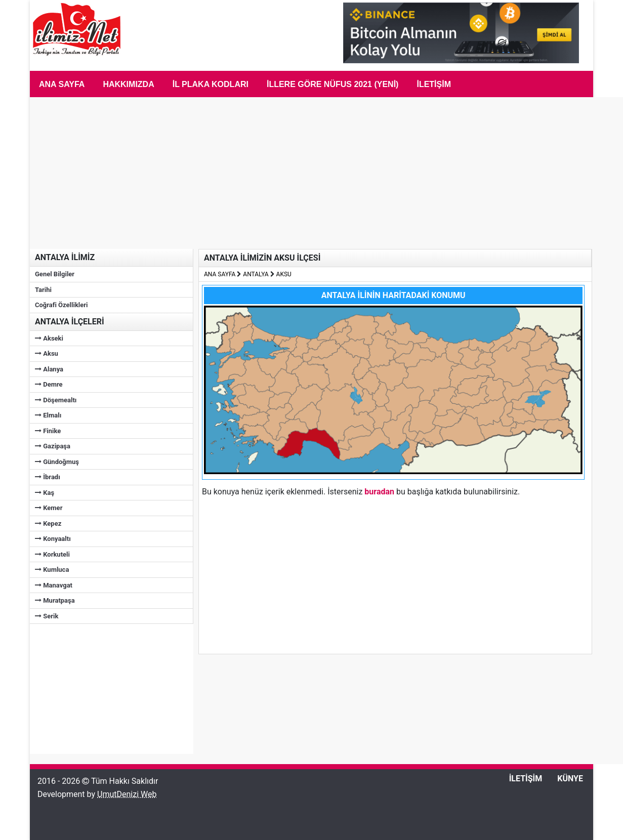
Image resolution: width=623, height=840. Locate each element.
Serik (47, 616)
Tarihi (43, 290)
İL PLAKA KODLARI (211, 84)
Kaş (45, 493)
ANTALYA (256, 274)
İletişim (434, 84)
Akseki (49, 338)
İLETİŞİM (526, 779)
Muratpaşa (55, 600)
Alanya (49, 369)
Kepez (48, 523)
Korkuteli (52, 554)
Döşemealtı (56, 400)
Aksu (47, 353)
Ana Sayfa (62, 84)
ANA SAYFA (220, 274)
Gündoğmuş (57, 462)
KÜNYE (570, 779)
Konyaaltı (53, 539)
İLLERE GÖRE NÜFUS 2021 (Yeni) (333, 84)
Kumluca (52, 570)
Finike (48, 431)
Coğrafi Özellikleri (61, 305)
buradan (379, 492)
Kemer (49, 508)
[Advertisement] (106, 687)
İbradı (48, 477)
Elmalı (48, 415)
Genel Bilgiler (55, 274)
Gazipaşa (53, 446)
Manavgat (54, 585)
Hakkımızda (128, 84)
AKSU (284, 274)
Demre (49, 384)
